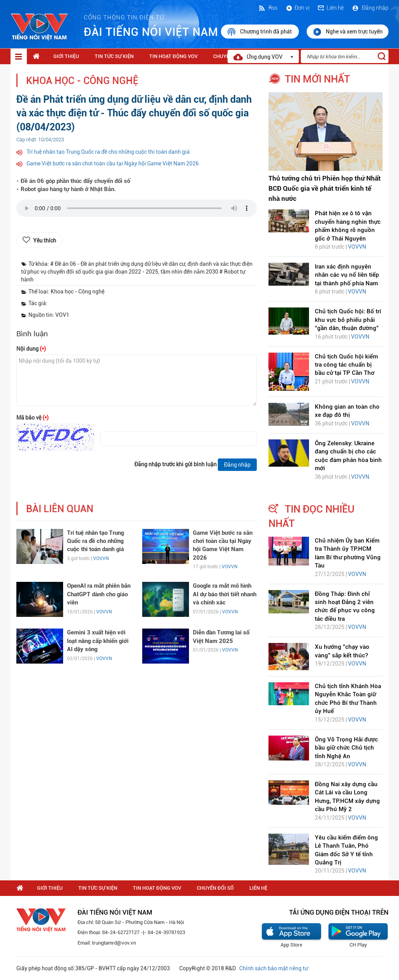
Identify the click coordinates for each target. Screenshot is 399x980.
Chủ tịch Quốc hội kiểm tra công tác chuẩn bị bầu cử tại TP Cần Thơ (346, 365)
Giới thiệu (66, 56)
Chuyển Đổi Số (215, 888)
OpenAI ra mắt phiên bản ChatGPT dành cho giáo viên (99, 594)
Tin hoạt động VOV (173, 56)
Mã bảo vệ (33, 418)
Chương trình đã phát (260, 32)
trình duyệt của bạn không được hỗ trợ (137, 210)
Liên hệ (330, 8)
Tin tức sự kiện (114, 56)
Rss (268, 8)
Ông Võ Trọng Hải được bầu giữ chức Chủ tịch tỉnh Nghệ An (346, 748)
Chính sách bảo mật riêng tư (274, 968)
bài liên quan (60, 509)
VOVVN (101, 558)
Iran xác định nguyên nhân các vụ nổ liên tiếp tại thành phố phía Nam (347, 275)
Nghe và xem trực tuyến (348, 32)
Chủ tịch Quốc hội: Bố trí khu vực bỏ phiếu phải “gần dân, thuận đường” (348, 320)
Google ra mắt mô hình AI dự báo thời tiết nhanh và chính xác (225, 594)
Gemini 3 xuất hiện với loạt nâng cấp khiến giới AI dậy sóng (98, 641)
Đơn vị (297, 8)
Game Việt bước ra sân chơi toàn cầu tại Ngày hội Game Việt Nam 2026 (113, 163)
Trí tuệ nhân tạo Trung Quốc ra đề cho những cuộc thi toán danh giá (108, 152)
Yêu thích (45, 241)
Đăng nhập (370, 8)
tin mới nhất (317, 79)
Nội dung (31, 349)
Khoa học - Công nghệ (82, 81)
